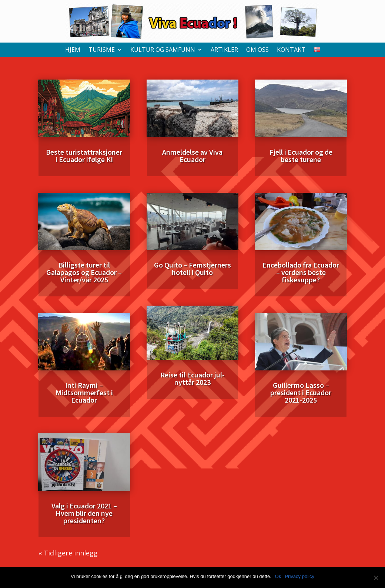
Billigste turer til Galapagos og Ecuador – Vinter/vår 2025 (84, 272)
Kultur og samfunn (163, 50)
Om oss (257, 50)
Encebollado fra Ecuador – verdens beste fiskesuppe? (301, 272)
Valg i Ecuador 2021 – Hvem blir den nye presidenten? (84, 513)
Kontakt (291, 50)
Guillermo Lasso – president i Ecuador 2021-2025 (301, 392)
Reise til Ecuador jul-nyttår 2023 (192, 378)
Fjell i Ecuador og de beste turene (301, 156)
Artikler (224, 50)
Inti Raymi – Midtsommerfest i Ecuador (84, 392)
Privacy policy (299, 576)
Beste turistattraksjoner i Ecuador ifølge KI (84, 156)
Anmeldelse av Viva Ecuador (192, 156)
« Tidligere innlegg (68, 553)
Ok (278, 576)
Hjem (73, 50)
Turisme (102, 50)
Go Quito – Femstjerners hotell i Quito (192, 268)
